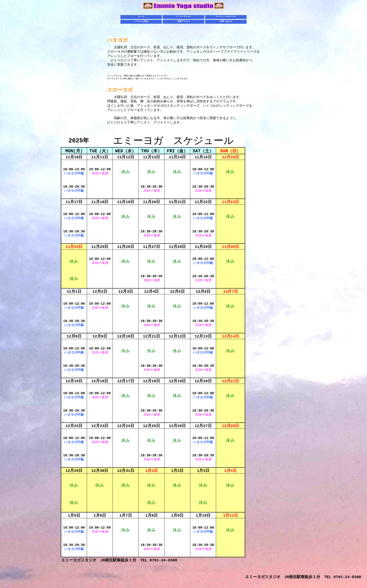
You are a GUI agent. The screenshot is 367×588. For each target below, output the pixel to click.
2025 (79, 141)
